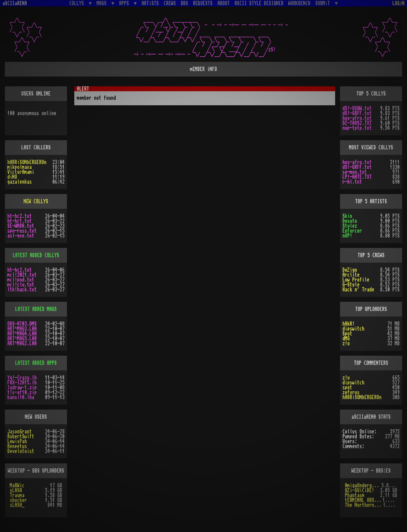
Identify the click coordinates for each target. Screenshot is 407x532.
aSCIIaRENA (15, 3)
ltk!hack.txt (22, 290)
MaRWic (17, 485)
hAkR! (349, 324)
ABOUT (224, 3)
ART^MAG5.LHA (22, 339)
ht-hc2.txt (20, 216)
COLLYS (78, 3)
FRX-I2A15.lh (22, 383)
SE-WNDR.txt (21, 226)
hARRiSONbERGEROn (27, 162)
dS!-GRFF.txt (357, 113)
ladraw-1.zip (22, 388)
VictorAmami (21, 172)
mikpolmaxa (20, 167)
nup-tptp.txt (357, 128)
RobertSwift (21, 436)
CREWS (170, 3)
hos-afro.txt (357, 118)
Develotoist (21, 451)
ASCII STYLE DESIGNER (259, 3)
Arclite (351, 275)
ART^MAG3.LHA (22, 329)
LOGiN (398, 3)
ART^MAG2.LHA (22, 343)
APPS (125, 3)
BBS (184, 3)
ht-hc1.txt (20, 221)
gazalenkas (20, 182)
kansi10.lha (21, 397)
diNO (12, 177)
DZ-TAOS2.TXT (357, 123)
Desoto (350, 221)
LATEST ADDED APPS (36, 363)
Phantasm (355, 495)
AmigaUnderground (363, 485)
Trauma (17, 495)
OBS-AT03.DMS (22, 324)
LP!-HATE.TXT (357, 177)
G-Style (351, 285)
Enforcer (352, 231)
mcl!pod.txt (21, 280)
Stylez (350, 226)
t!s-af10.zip (22, 392)
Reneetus (17, 446)
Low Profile (356, 280)
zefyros (351, 392)
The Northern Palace (364, 505)
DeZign (350, 270)
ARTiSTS (150, 3)
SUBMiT (324, 3)
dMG (346, 339)
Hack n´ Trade (358, 290)
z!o (346, 343)
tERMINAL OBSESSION (364, 500)
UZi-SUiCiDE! (360, 490)
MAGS (103, 3)
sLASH (16, 490)
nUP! (347, 236)
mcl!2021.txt (22, 275)
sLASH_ (17, 505)
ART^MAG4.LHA (22, 334)
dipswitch (353, 329)
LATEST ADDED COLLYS (36, 255)
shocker (18, 500)
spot (347, 388)
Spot (347, 334)
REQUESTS (203, 3)
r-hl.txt (352, 182)
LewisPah (17, 441)
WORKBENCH (299, 3)
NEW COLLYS (36, 201)
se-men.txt (355, 172)
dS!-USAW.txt (357, 108)
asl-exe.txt (21, 236)
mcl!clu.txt (21, 285)
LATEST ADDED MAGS (36, 309)
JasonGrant (20, 432)
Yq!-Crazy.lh (22, 378)
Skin (347, 216)
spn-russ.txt (22, 231)
